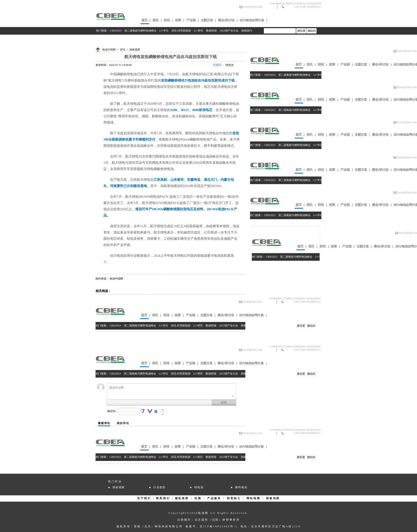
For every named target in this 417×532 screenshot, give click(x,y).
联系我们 (163, 498)
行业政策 (160, 487)
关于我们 (144, 498)
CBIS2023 (116, 31)
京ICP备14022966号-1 (219, 526)
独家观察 (135, 50)
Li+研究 (198, 31)
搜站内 (312, 31)
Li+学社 (164, 31)
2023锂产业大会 (229, 31)
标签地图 (273, 498)
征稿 (198, 498)
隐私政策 (182, 498)
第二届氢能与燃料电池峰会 (140, 31)
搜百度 (301, 31)
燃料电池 (241, 487)
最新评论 (104, 423)
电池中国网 (109, 50)
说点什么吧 (171, 391)
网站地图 (253, 498)
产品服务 (214, 498)
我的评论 (123, 423)
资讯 (123, 50)
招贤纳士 (234, 498)
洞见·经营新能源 (181, 31)
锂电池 (229, 65)
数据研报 (211, 31)
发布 (224, 403)
